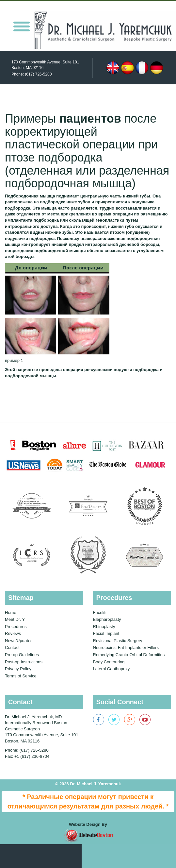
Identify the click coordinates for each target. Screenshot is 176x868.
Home (11, 613)
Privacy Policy (18, 669)
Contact (12, 647)
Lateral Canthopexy (112, 669)
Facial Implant (106, 633)
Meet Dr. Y (15, 619)
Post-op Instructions (24, 662)
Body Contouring (109, 662)
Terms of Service (21, 676)
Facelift (100, 613)
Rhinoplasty (104, 627)
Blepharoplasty (107, 619)
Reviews (13, 633)
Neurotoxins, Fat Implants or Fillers (126, 647)
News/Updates (19, 641)
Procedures (16, 627)
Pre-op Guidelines (22, 655)
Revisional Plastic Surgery (118, 641)
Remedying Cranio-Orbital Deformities (129, 655)
